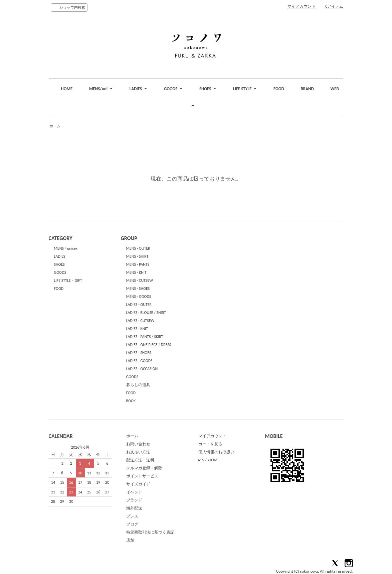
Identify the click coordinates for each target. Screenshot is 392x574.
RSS (201, 460)
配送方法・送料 (140, 460)
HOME (67, 89)
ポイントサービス (142, 476)
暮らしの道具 (138, 385)
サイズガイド (138, 484)
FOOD (279, 89)
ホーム (55, 126)
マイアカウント (302, 6)
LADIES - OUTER (139, 305)
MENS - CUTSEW (140, 280)
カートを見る (210, 444)
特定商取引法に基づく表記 (150, 532)
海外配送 (134, 508)
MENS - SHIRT (137, 256)
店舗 (130, 540)
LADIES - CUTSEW (140, 321)
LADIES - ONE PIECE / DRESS (149, 345)
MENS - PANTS (138, 264)
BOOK (131, 401)
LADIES (60, 256)
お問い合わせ (138, 444)
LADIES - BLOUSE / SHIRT (146, 313)
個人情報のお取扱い (216, 452)
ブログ (132, 524)
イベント (134, 492)
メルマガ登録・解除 (144, 468)
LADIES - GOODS (139, 361)
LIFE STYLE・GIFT (68, 280)
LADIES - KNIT (137, 329)
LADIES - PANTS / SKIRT (145, 337)
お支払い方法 (138, 452)
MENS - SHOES (138, 289)
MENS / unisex (66, 248)
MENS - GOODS (139, 297)
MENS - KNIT (136, 272)
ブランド (134, 500)
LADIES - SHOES (139, 353)
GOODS (60, 272)
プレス (132, 516)
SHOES (59, 264)
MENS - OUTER (138, 248)
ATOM (212, 460)
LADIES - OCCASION (142, 369)
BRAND (307, 89)
